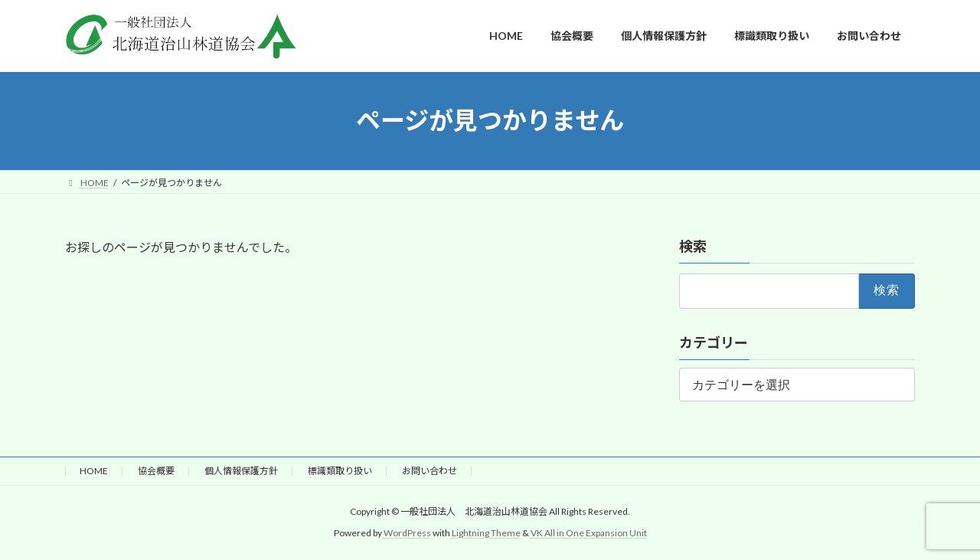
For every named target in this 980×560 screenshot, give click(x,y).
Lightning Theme (486, 533)
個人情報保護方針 (241, 471)
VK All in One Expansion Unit (589, 533)
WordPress (407, 533)
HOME (94, 471)
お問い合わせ (430, 471)
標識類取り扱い (340, 471)
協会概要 (156, 471)
